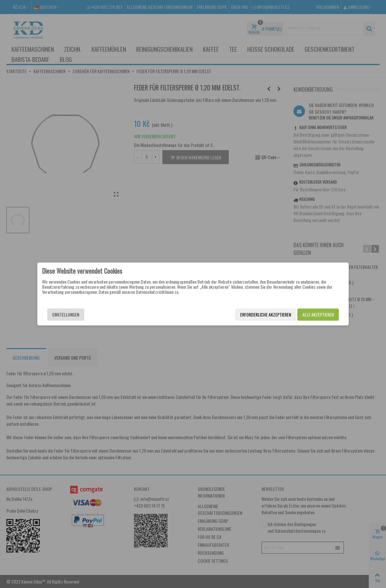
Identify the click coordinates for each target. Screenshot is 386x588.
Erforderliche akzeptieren (266, 314)
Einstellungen (66, 314)
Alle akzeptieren (318, 314)
